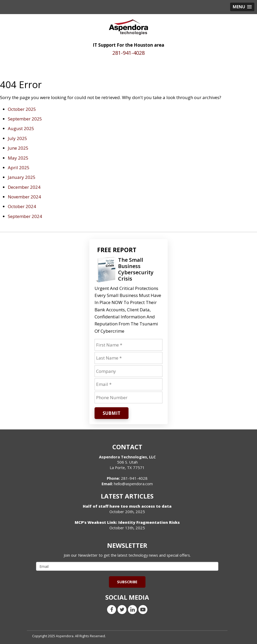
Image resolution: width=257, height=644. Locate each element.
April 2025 (19, 168)
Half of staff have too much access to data (127, 506)
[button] (242, 7)
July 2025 (17, 138)
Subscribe (127, 582)
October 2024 (22, 206)
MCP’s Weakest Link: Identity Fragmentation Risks (127, 522)
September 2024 (25, 216)
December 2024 (24, 187)
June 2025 (18, 148)
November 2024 (24, 197)
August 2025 (21, 128)
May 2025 (18, 158)
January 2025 (22, 177)
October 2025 (22, 109)
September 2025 (25, 119)
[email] (127, 566)
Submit (112, 413)
